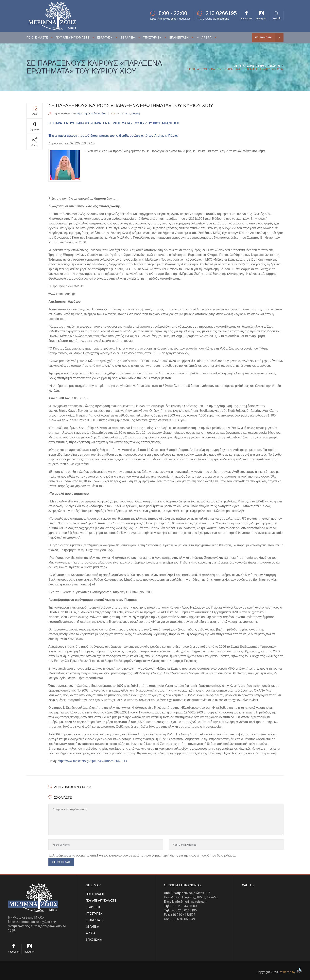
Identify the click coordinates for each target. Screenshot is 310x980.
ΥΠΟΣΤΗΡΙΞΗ (94, 914)
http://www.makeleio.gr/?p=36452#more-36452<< (92, 761)
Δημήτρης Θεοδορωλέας (91, 114)
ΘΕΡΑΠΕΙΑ (93, 927)
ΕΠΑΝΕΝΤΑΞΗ (95, 920)
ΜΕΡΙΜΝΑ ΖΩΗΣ (244, 66)
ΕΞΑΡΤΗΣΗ (93, 907)
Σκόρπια (275, 66)
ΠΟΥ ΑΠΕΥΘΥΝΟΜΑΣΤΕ (101, 901)
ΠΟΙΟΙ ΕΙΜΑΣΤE (95, 894)
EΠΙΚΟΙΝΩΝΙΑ (94, 940)
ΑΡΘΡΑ (91, 933)
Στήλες (262, 66)
